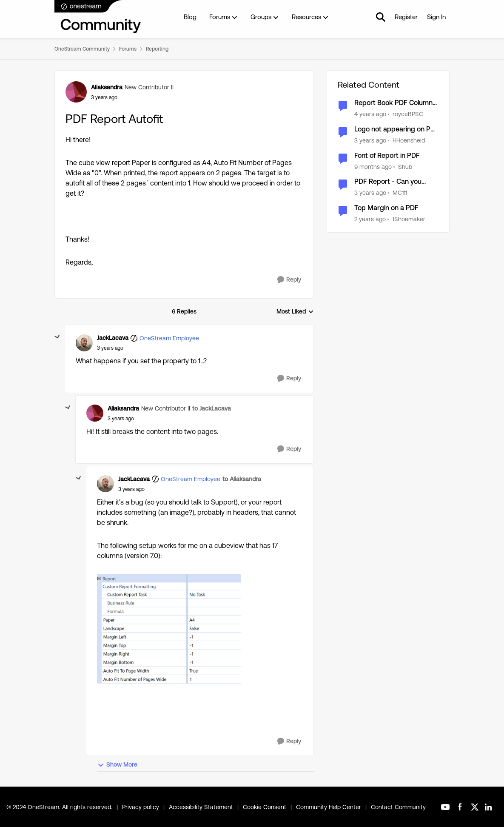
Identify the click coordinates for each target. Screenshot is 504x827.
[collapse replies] (57, 337)
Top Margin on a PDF (386, 208)
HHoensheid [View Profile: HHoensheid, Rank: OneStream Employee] (409, 140)
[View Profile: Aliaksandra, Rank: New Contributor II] (76, 92)
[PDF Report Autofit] (110, 348)
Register (406, 17)
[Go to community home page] (98, 17)
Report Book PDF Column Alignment (393, 103)
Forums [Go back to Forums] (128, 49)
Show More (117, 765)
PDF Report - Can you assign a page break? (388, 182)
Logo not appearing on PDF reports (397, 130)
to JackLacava (212, 408)
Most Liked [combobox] (295, 312)
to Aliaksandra (242, 479)
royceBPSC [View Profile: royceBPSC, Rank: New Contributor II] (408, 114)
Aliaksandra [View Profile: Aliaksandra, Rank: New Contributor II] (107, 87)
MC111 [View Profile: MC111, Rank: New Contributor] (400, 193)
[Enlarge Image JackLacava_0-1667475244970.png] (169, 640)
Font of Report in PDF (387, 155)
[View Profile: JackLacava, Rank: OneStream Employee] (84, 343)
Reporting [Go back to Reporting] (157, 49)
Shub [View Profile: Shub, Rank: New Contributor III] (405, 166)
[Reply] (289, 280)
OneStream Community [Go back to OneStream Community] (82, 49)
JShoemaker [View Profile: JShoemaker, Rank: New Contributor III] (409, 219)
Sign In (436, 17)
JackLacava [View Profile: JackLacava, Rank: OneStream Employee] (113, 338)
